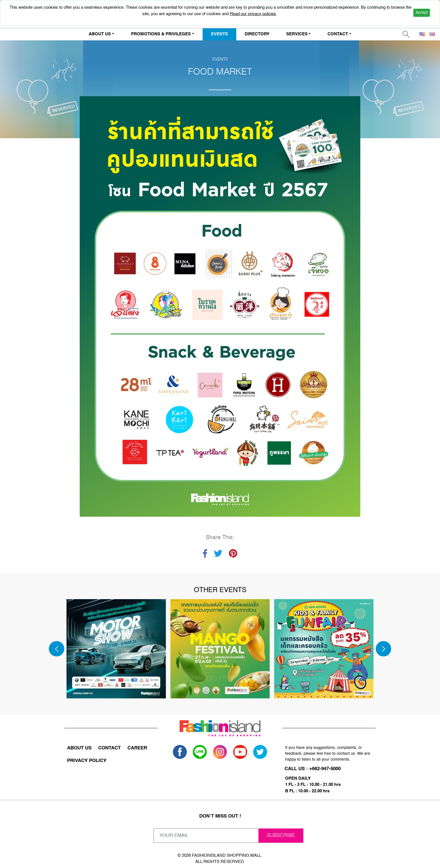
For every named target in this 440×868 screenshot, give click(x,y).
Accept (422, 13)
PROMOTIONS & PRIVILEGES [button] (161, 34)
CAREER (137, 747)
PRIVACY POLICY (87, 760)
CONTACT (109, 747)
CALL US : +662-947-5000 (313, 767)
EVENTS (219, 34)
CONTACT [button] (338, 34)
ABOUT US (79, 747)
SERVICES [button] (297, 34)
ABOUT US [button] (100, 34)
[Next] (383, 649)
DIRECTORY (257, 34)
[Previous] (57, 649)
